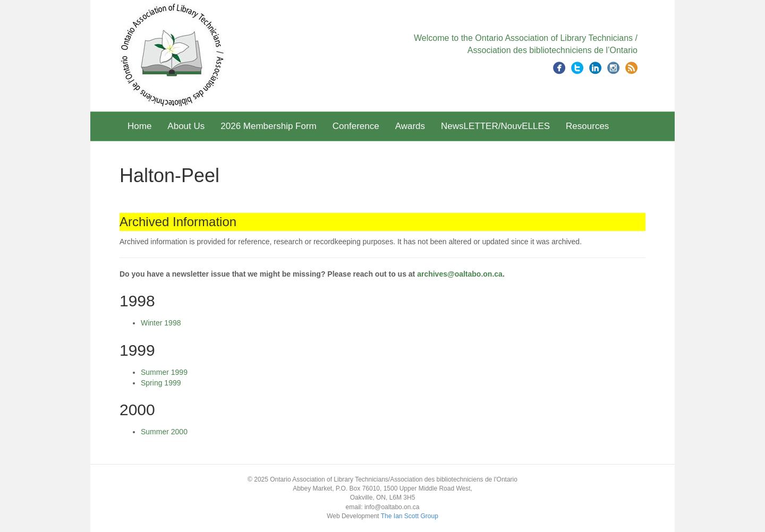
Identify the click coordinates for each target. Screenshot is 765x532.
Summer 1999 (164, 372)
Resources (587, 126)
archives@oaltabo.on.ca (460, 274)
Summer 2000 (164, 432)
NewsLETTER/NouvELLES (495, 126)
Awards (410, 126)
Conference (356, 126)
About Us (186, 126)
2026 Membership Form (268, 126)
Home (139, 126)
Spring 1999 (161, 383)
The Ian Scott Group (410, 516)
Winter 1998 (161, 323)
